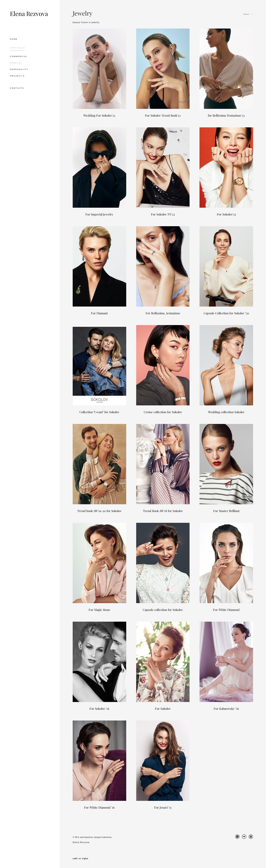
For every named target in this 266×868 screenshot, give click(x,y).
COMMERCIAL (19, 56)
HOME (14, 39)
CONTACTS (17, 88)
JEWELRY (16, 63)
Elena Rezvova (29, 14)
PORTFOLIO (18, 48)
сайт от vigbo (80, 859)
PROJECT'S (17, 76)
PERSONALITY (19, 69)
